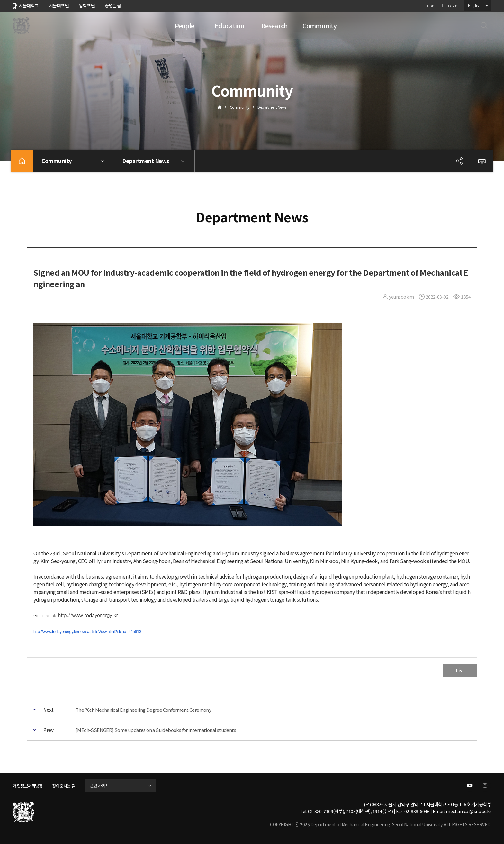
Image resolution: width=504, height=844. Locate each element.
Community (320, 26)
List (460, 670)
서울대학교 (29, 5)
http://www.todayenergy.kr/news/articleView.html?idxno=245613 (87, 631)
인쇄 (482, 161)
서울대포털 (59, 5)
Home (432, 6)
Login (453, 6)
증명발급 (113, 5)
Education (230, 26)
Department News (272, 107)
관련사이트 (107, 785)
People (184, 26)
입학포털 (87, 5)
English (475, 5)
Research (275, 26)
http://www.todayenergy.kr (88, 615)
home (22, 161)
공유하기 (459, 161)
